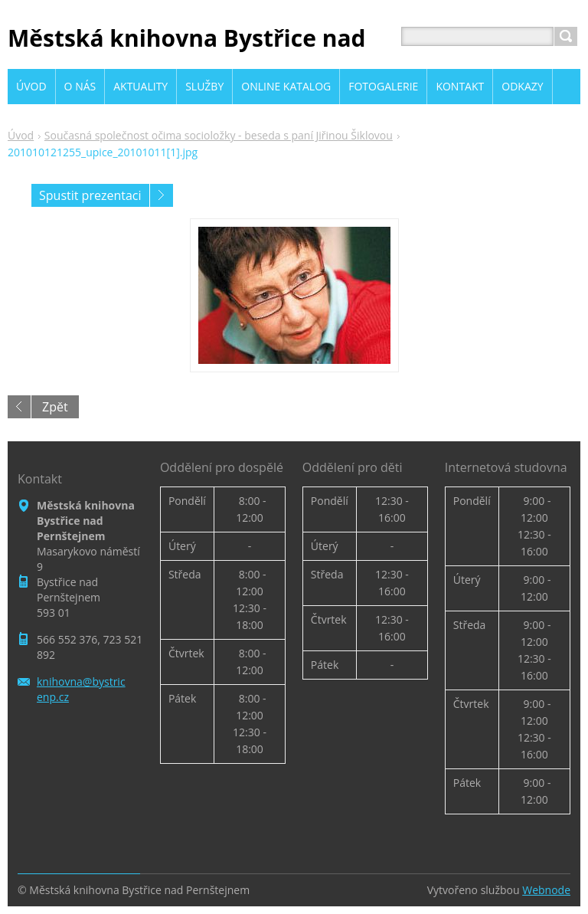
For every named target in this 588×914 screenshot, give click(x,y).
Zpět (55, 407)
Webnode (546, 890)
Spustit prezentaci (90, 195)
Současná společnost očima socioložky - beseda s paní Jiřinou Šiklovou (219, 135)
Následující (162, 195)
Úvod (21, 135)
